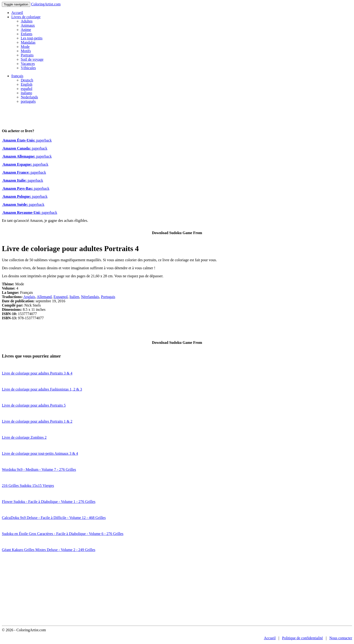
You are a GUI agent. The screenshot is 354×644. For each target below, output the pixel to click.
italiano (26, 93)
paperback (27, 140)
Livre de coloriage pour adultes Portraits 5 (34, 405)
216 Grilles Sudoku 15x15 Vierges (28, 486)
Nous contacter (341, 638)
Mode (25, 47)
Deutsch (27, 80)
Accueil (17, 13)
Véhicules (28, 68)
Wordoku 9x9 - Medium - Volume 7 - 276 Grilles (39, 469)
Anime (26, 30)
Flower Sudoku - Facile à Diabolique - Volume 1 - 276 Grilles (49, 502)
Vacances (28, 64)
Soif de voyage (32, 59)
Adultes (27, 21)
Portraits (27, 55)
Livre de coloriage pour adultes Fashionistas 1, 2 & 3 (42, 389)
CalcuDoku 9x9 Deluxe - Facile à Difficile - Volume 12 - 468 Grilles (54, 518)
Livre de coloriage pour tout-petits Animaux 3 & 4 (40, 453)
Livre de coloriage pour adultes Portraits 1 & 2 (37, 421)
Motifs (26, 51)
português (28, 101)
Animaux (28, 25)
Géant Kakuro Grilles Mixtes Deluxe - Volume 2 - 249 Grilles (49, 550)
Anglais (29, 297)
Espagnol (61, 297)
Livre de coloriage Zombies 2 (24, 437)
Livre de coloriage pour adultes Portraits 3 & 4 (37, 373)
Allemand (44, 297)
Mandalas (28, 42)
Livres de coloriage (26, 17)
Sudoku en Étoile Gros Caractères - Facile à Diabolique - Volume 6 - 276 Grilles (63, 534)
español (27, 89)
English (27, 84)
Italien (74, 297)
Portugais (108, 297)
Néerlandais (90, 297)
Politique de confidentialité (302, 638)
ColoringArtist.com (46, 4)
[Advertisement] (177, 590)
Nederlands (29, 97)
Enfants (27, 34)
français (17, 76)
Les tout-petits (32, 38)
